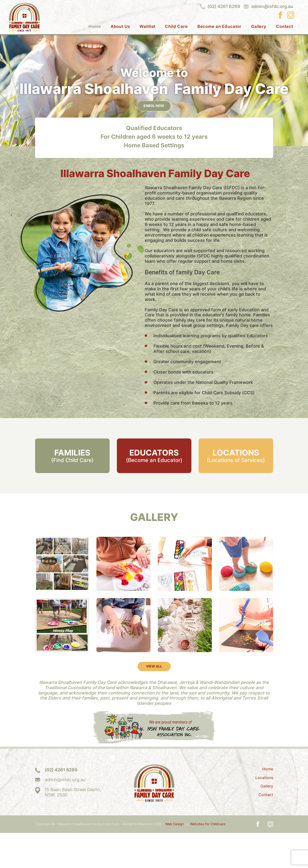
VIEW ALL (154, 701)
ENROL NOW (154, 141)
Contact (285, 27)
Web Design (175, 859)
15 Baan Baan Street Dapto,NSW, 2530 (73, 827)
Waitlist (147, 27)
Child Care (176, 27)
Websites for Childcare (208, 859)
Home (95, 27)
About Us (120, 27)
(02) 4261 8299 (224, 6)
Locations (264, 813)
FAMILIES (72, 490)
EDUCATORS (154, 490)
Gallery (259, 27)
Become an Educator (219, 27)
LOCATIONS (236, 490)
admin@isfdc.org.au (272, 6)
